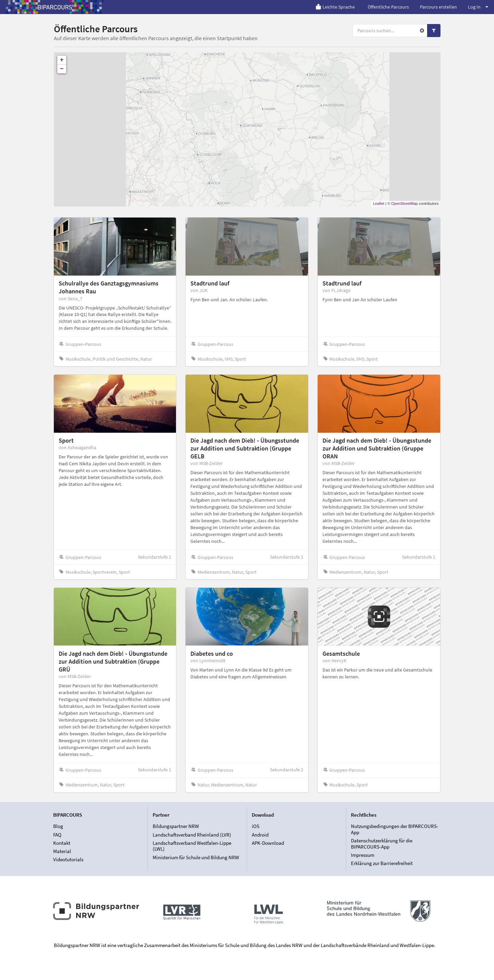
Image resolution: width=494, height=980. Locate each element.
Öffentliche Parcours (388, 7)
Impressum (363, 855)
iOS (256, 826)
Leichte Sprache (335, 7)
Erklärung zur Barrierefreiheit (382, 863)
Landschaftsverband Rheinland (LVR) (192, 835)
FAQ (57, 835)
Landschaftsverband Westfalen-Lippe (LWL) (192, 846)
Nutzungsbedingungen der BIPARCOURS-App (395, 829)
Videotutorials (68, 859)
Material (62, 851)
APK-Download (268, 843)
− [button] (62, 69)
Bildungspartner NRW (176, 826)
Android (260, 835)
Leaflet (379, 203)
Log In (478, 7)
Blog (58, 826)
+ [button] (62, 60)
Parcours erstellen (438, 7)
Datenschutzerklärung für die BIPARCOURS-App (382, 844)
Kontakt (62, 843)
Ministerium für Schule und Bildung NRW (196, 857)
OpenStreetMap (404, 203)
